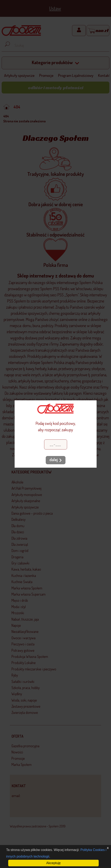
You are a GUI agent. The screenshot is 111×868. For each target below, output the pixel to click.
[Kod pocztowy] (56, 444)
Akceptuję (53, 863)
